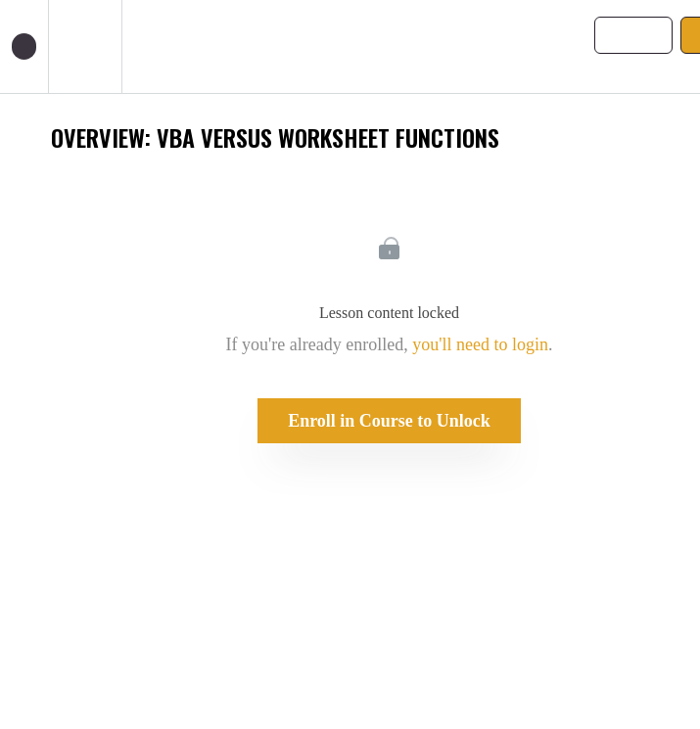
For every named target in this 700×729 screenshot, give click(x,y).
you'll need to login (480, 344)
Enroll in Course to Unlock (389, 421)
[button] (24, 46)
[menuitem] (85, 46)
